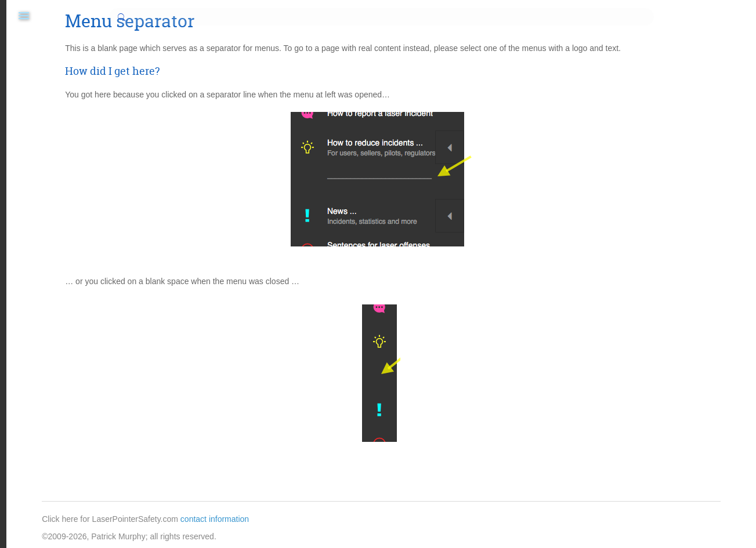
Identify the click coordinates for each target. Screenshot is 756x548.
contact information (356, 519)
